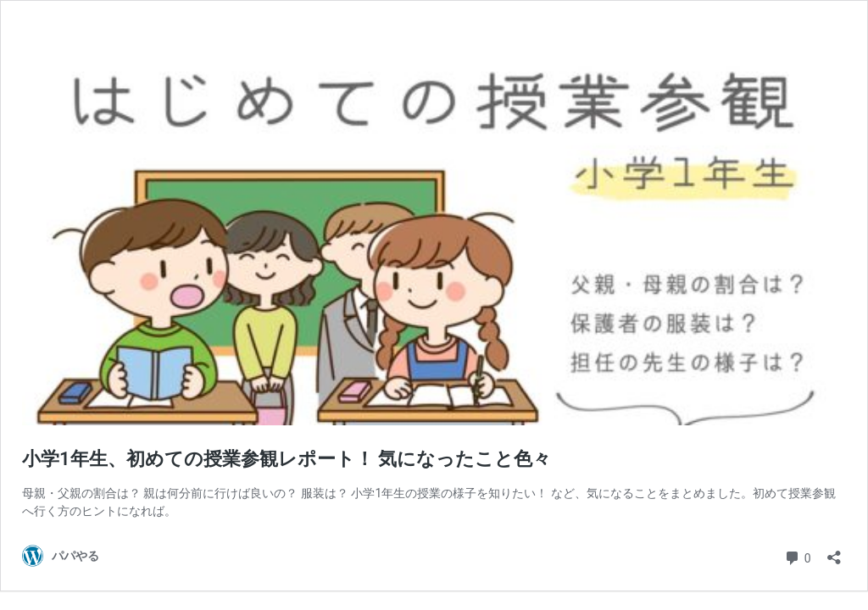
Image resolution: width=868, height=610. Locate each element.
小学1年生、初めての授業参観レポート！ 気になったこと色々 (287, 459)
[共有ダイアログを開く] (834, 552)
